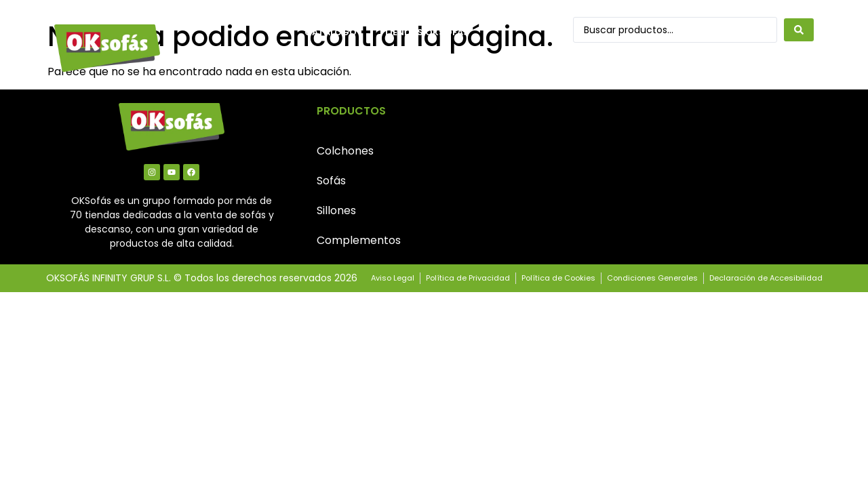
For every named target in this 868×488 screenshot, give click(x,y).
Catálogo (331, 32)
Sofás (331, 181)
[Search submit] (799, 30)
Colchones (345, 151)
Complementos (359, 240)
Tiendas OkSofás (427, 32)
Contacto (332, 63)
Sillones (336, 210)
